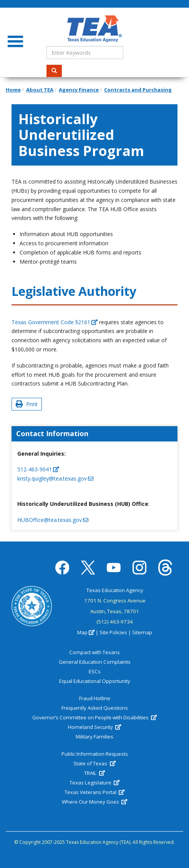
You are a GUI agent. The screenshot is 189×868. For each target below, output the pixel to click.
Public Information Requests (95, 754)
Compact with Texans (94, 652)
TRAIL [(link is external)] (94, 773)
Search (57, 71)
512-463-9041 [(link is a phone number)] (38, 469)
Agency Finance (79, 90)
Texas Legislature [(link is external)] (94, 783)
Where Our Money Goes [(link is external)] (94, 802)
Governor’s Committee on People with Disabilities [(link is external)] (94, 717)
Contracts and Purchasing (138, 90)
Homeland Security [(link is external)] (94, 727)
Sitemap (142, 632)
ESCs (95, 671)
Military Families (94, 737)
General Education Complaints (95, 662)
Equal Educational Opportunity (95, 681)
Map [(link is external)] (86, 632)
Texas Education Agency (115, 590)
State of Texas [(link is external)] (94, 763)
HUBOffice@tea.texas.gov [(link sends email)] (53, 520)
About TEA (40, 90)
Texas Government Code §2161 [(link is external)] (55, 322)
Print (27, 404)
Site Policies (113, 632)
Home (13, 90)
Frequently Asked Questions (95, 708)
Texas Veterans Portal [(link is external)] (94, 792)
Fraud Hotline (95, 698)
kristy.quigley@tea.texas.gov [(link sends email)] (55, 478)
